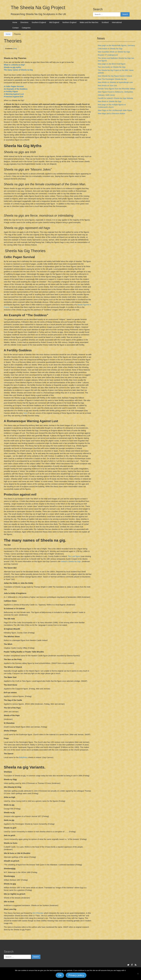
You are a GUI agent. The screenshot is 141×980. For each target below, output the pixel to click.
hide (15, 49)
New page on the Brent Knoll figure (112, 64)
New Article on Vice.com (107, 86)
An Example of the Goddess (16, 89)
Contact (16, 28)
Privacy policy (76, 975)
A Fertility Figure (11, 91)
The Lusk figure (74, 556)
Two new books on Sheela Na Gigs (112, 67)
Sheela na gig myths (12, 67)
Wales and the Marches (89, 22)
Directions (24, 22)
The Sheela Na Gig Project (38, 8)
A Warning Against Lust (14, 94)
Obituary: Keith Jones (106, 95)
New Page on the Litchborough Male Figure (115, 110)
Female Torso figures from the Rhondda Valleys (116, 89)
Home (15, 22)
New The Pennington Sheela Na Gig (112, 79)
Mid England (54, 22)
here (25, 413)
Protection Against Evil (14, 97)
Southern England (39, 22)
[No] (138, 974)
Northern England (69, 22)
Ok (60, 975)
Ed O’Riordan (38, 913)
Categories (26, 28)
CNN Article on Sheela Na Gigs (110, 49)
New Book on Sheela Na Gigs (110, 101)
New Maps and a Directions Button (112, 114)
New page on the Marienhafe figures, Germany (116, 45)
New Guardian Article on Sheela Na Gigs (114, 52)
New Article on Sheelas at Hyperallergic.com (115, 82)
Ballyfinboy (23, 757)
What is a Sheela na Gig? (14, 65)
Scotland (105, 22)
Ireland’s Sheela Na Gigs (71, 561)
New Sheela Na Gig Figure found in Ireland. (115, 76)
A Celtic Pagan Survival (14, 86)
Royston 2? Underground (108, 55)
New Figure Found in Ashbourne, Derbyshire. (116, 92)
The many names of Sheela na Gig (18, 70)
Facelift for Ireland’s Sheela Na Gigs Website (115, 98)
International (117, 22)
